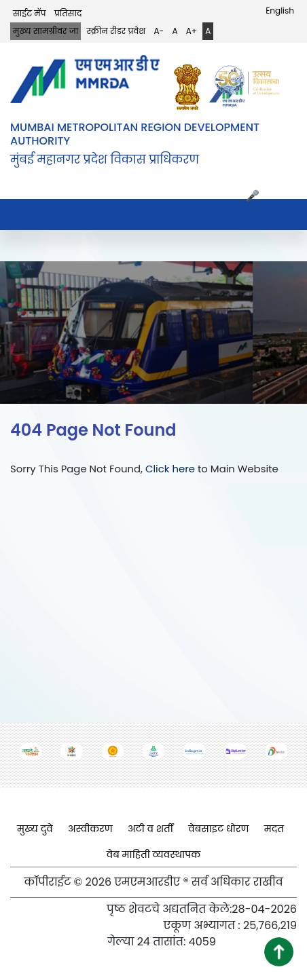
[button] (279, 952)
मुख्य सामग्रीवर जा (46, 31)
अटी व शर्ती (150, 829)
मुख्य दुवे (35, 829)
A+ (192, 31)
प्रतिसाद (68, 13)
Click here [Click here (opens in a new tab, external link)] (170, 469)
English (280, 11)
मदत (274, 829)
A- (159, 31)
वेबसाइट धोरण (218, 829)
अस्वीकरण (90, 829)
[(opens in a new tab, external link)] (191, 88)
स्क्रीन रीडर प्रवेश (116, 31)
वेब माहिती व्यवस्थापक (154, 854)
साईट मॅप (30, 13)
